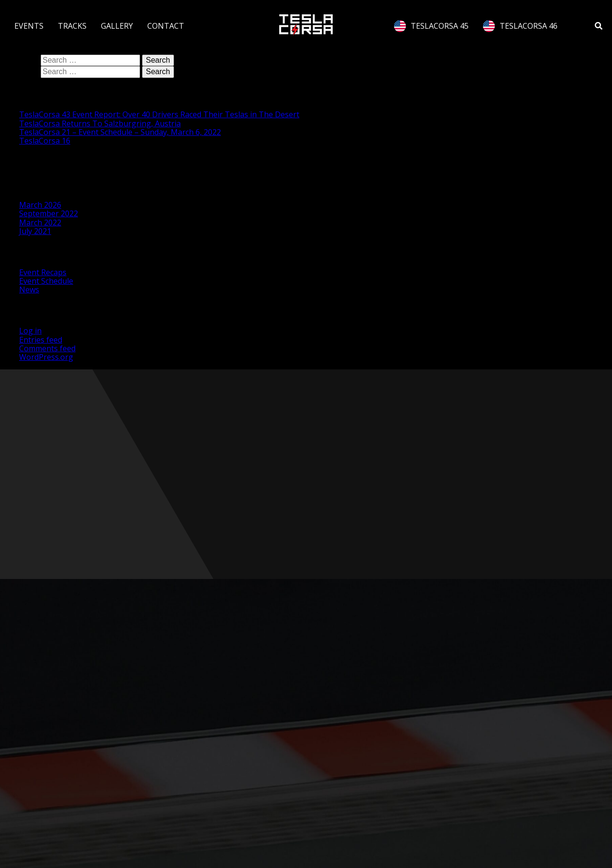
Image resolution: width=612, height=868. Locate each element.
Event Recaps (43, 272)
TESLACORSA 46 (520, 26)
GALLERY (117, 26)
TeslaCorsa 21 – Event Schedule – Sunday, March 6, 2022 (120, 132)
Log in (30, 331)
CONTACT (166, 26)
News (29, 289)
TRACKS (72, 26)
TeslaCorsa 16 (45, 141)
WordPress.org (46, 357)
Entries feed (41, 340)
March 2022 (40, 223)
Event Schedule (46, 281)
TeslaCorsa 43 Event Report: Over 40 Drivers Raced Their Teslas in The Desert (159, 114)
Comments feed (47, 348)
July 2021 (35, 231)
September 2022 (49, 213)
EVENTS (29, 26)
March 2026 (40, 205)
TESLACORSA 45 (431, 26)
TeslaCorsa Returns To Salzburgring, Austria (100, 123)
